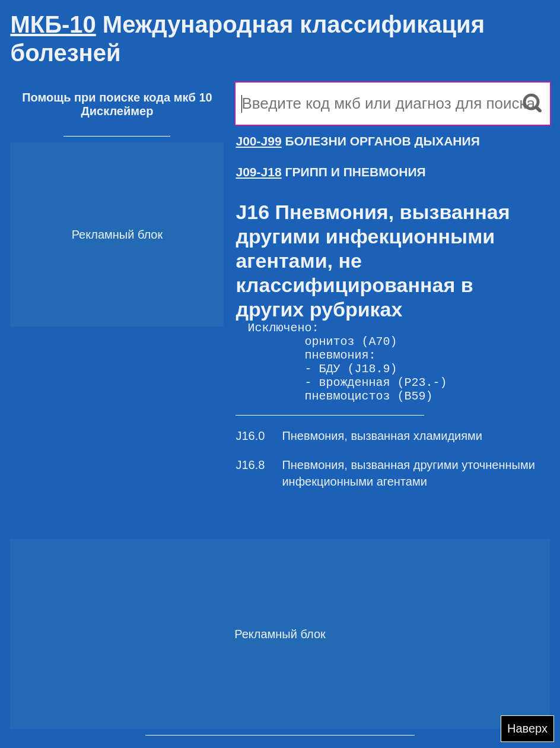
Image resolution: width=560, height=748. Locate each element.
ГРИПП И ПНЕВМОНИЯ (330, 172)
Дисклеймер (117, 111)
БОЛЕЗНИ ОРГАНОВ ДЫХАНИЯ (357, 141)
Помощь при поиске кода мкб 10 (117, 97)
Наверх (527, 728)
